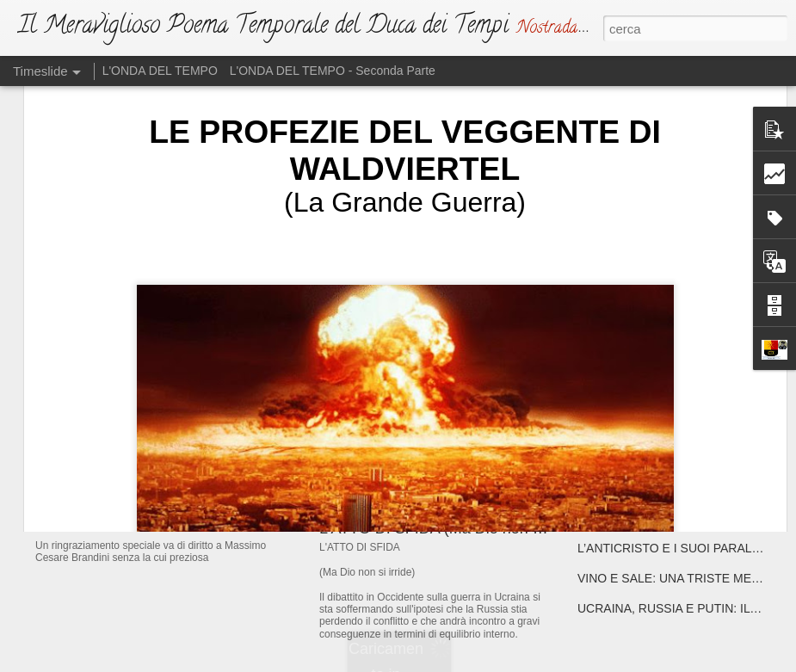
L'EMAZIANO (365, 391)
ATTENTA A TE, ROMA (639, 398)
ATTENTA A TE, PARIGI (641, 367)
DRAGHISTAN (617, 428)
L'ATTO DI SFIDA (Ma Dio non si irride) (454, 528)
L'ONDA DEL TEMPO (160, 71)
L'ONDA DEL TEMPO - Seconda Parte (333, 71)
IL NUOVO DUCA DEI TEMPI (170, 400)
